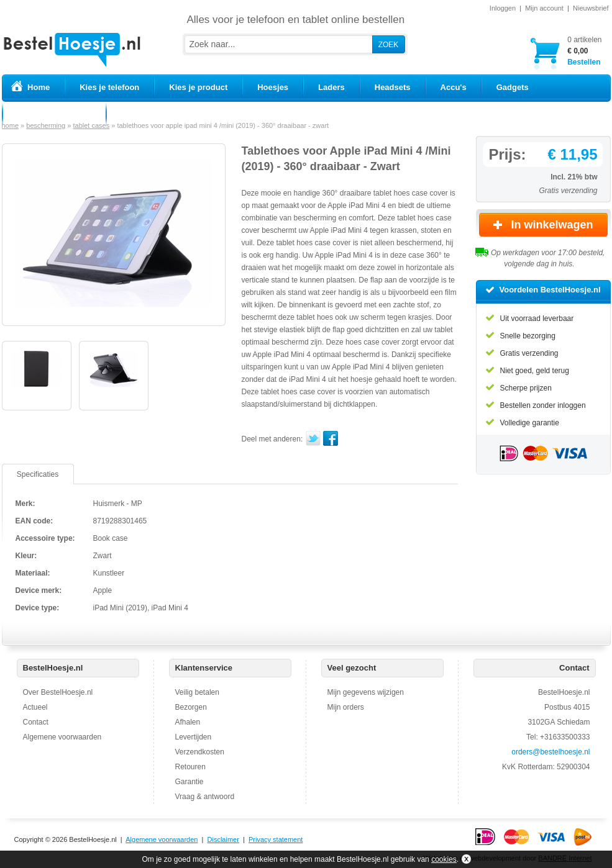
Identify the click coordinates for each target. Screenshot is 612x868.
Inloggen (503, 8)
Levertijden (194, 737)
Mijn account (544, 8)
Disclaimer (223, 839)
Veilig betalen (197, 692)
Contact (36, 722)
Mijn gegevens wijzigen (366, 692)
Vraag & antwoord (205, 797)
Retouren (190, 767)
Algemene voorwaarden (62, 737)
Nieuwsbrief (591, 8)
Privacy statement (276, 839)
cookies (444, 859)
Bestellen (584, 51)
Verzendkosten (200, 752)
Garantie (190, 782)
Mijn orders (346, 707)
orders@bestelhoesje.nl (550, 752)
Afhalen (188, 722)
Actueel (35, 707)
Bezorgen (191, 707)
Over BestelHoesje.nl (58, 692)
